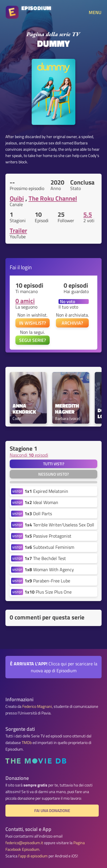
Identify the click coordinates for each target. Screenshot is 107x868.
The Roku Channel (53, 198)
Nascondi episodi (29, 455)
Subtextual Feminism (49, 547)
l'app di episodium (33, 856)
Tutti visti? (54, 464)
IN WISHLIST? (33, 323)
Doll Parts (38, 514)
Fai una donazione (52, 811)
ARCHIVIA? (72, 323)
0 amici (25, 301)
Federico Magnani (37, 706)
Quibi (17, 198)
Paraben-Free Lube (47, 581)
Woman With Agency (49, 569)
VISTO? (17, 491)
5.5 (88, 214)
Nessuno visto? (53, 474)
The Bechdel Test (45, 558)
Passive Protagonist (48, 536)
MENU (95, 12)
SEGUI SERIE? (33, 340)
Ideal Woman (41, 502)
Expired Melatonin (46, 491)
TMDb (27, 743)
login (26, 267)
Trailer (18, 230)
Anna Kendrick (24, 409)
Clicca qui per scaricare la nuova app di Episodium (54, 667)
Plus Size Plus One (48, 592)
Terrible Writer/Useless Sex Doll (59, 525)
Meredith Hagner (68, 409)
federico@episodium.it (24, 843)
